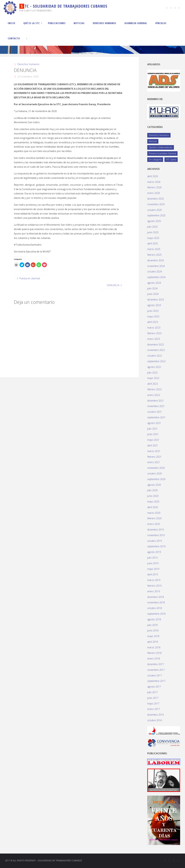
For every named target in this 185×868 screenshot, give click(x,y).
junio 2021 (153, 434)
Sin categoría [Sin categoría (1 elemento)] (155, 160)
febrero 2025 (154, 255)
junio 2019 (153, 563)
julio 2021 (152, 429)
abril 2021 (153, 445)
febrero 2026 (154, 187)
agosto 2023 (154, 305)
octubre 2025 (155, 210)
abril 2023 (153, 322)
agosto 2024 (154, 283)
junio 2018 (153, 630)
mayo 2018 (153, 636)
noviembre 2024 (156, 266)
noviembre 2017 (156, 670)
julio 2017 (152, 692)
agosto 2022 (154, 367)
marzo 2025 (154, 249)
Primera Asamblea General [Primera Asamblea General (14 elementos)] (162, 153)
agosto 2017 (154, 687)
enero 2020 (154, 524)
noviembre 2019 (156, 535)
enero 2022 (154, 395)
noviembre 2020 (156, 468)
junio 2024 (153, 294)
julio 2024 (152, 288)
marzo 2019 (154, 580)
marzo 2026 (154, 182)
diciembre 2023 (156, 300)
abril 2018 (153, 642)
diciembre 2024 (156, 260)
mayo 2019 (153, 569)
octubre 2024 (155, 271)
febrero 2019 (154, 586)
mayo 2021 (153, 440)
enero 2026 (154, 193)
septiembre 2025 (156, 215)
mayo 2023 (153, 316)
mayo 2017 (153, 704)
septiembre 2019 (156, 546)
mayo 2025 (153, 238)
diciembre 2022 (156, 345)
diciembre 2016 (156, 715)
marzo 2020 (154, 513)
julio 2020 (152, 490)
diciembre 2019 (156, 530)
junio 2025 (153, 232)
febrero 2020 (154, 518)
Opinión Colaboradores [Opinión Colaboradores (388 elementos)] (161, 147)
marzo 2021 (154, 451)
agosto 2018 (154, 619)
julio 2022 (152, 373)
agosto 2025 (154, 221)
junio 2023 (153, 311)
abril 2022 (153, 384)
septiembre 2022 (156, 361)
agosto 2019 (154, 552)
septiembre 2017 (156, 681)
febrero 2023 (154, 333)
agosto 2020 (154, 485)
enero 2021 (154, 462)
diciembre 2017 (156, 664)
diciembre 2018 (156, 597)
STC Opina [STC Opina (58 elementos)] (171, 160)
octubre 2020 (155, 473)
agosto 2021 (154, 423)
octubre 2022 (155, 356)
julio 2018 (152, 625)
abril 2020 (153, 507)
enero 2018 (154, 659)
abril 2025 (153, 243)
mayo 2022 (153, 378)
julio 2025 (152, 227)
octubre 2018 (155, 608)
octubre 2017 (155, 675)
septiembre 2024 (156, 277)
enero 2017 (154, 709)
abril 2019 (153, 574)
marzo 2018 (154, 647)
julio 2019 (152, 558)
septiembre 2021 (156, 417)
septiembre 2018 (156, 614)
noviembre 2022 (156, 350)
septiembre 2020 (156, 479)
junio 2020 (153, 496)
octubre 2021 (155, 412)
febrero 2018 (154, 653)
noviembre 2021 (156, 406)
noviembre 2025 (156, 204)
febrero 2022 (154, 389)
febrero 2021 (154, 457)
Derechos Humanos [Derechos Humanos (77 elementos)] (159, 135)
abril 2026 (153, 176)
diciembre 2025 (156, 199)
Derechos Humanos (28, 64)
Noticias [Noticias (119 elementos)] (153, 141)
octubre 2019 (155, 541)
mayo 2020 (153, 502)
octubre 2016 (155, 720)
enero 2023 (154, 339)
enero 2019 (154, 591)
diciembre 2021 (156, 401)
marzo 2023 (154, 328)
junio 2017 (153, 698)
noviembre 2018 (156, 602)
